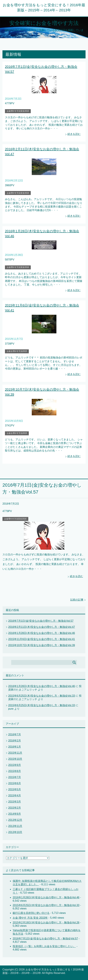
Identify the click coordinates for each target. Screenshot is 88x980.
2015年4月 (15, 795)
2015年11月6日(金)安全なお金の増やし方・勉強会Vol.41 (42, 639)
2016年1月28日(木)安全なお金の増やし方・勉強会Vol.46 (42, 633)
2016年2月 (15, 741)
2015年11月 (15, 753)
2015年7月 (15, 777)
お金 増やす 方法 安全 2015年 (30, 918)
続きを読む (74, 134)
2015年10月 (15, 759)
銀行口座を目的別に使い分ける (31, 913)
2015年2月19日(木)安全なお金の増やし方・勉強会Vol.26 (46, 923)
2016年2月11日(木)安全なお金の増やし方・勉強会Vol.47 (42, 627)
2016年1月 (15, 747)
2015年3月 (15, 802)
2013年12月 (15, 820)
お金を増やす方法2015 (17, 351)
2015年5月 (15, 789)
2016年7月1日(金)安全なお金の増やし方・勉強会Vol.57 (41, 621)
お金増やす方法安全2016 (18, 111)
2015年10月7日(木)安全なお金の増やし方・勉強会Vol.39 (42, 645)
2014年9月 (15, 814)
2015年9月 (15, 765)
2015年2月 (15, 808)
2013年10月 (15, 832)
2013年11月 (15, 826)
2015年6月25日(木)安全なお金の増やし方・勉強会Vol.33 (42, 696)
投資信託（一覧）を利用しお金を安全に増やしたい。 (44, 946)
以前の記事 (77, 600)
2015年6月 (15, 783)
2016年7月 (15, 734)
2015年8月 (15, 771)
